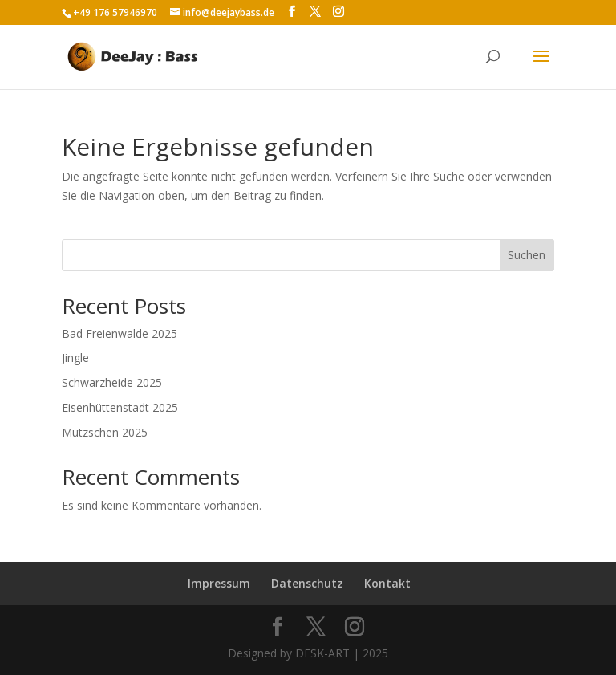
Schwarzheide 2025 (112, 382)
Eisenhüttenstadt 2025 (120, 407)
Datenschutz (307, 583)
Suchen (527, 255)
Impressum (219, 583)
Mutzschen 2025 (105, 432)
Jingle (75, 358)
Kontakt (387, 583)
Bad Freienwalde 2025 (120, 333)
